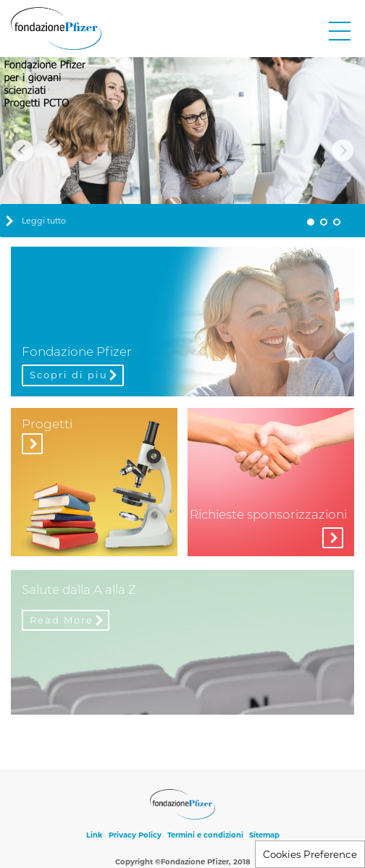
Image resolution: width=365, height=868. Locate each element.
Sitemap (264, 835)
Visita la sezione (32, 444)
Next (343, 150)
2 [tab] (324, 222)
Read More (62, 620)
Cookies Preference (310, 854)
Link (95, 835)
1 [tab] (311, 222)
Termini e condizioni (205, 835)
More (333, 538)
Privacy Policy (135, 835)
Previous (22, 150)
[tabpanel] (182, 148)
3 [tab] (337, 222)
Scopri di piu (69, 375)
